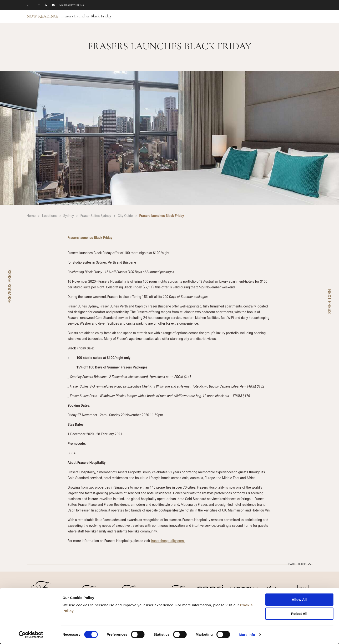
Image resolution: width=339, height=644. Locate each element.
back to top (299, 564)
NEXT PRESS (330, 301)
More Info (247, 635)
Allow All (299, 600)
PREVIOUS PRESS (9, 286)
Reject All (299, 614)
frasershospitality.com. (168, 541)
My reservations (72, 5)
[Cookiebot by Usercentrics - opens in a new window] (31, 635)
